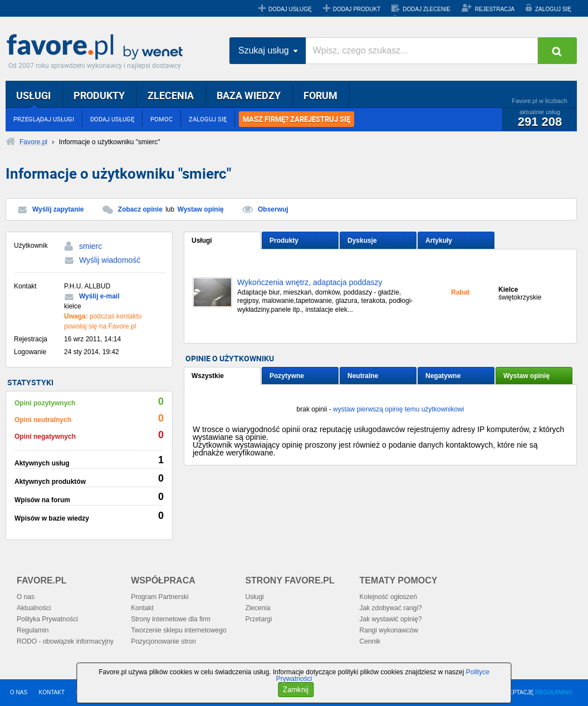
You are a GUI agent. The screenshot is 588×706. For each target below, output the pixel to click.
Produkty (284, 241)
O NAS (19, 692)
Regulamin (33, 630)
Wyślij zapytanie (58, 209)
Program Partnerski (160, 597)
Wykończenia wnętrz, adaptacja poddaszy (310, 283)
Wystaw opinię (201, 209)
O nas (26, 597)
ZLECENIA (171, 95)
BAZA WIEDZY (249, 95)
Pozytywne (287, 376)
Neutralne (363, 376)
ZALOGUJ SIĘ (553, 9)
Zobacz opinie (140, 209)
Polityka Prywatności (47, 619)
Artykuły (439, 241)
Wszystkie (208, 376)
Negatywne (443, 376)
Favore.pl (97, 47)
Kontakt (142, 608)
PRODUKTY (99, 95)
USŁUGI (33, 95)
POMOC (161, 119)
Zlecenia (258, 608)
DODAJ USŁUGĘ (290, 9)
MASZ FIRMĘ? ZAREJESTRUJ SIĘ (297, 119)
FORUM (320, 95)
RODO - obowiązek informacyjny (65, 641)
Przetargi (258, 619)
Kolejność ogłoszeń (388, 597)
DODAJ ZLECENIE (427, 9)
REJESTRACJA (495, 9)
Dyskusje (362, 241)
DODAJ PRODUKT (357, 9)
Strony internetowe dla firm (171, 619)
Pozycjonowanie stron (163, 641)
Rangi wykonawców (389, 630)
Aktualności (34, 608)
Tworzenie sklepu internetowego (178, 630)
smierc (90, 246)
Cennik (370, 641)
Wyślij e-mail (99, 296)
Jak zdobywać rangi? (391, 608)
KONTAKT (52, 692)
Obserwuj (273, 209)
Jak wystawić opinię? (391, 619)
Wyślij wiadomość (110, 260)
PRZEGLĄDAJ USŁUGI (44, 119)
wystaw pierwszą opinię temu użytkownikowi (398, 409)
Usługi (202, 241)
